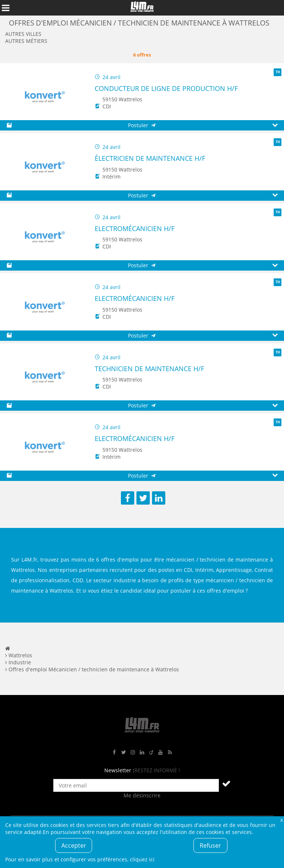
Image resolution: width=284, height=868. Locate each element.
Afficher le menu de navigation (6, 8)
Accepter (74, 845)
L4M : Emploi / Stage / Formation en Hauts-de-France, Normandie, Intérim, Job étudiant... (142, 8)
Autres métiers (26, 41)
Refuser (210, 845)
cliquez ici (142, 859)
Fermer (281, 820)
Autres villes (23, 34)
